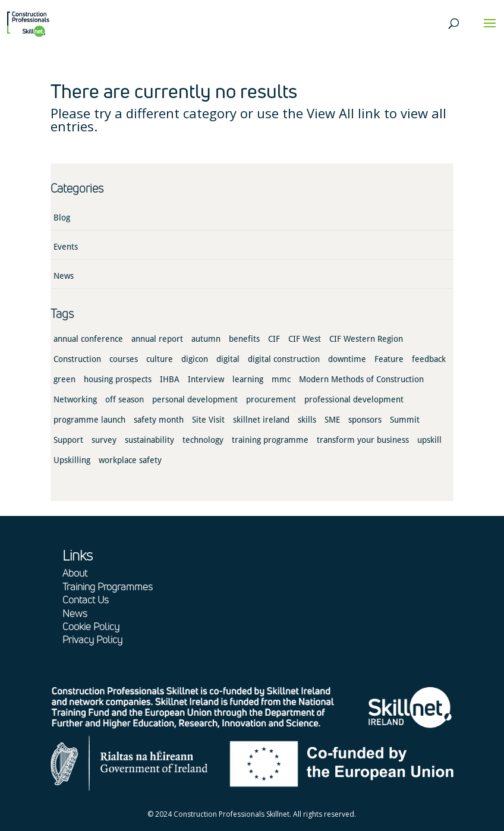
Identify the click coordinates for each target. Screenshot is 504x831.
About (75, 573)
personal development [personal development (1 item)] (195, 399)
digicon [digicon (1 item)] (195, 359)
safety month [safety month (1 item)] (159, 420)
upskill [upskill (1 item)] (429, 440)
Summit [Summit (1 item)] (405, 420)
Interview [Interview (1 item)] (206, 379)
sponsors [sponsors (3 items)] (365, 420)
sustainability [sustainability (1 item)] (149, 440)
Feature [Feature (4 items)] (389, 359)
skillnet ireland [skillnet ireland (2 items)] (261, 420)
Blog (62, 218)
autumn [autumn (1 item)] (206, 339)
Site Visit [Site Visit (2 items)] (208, 420)
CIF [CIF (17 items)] (274, 339)
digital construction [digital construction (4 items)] (284, 359)
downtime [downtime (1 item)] (347, 359)
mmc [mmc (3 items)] (281, 379)
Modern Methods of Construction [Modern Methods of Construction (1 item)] (361, 379)
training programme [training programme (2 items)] (270, 440)
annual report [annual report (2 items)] (157, 339)
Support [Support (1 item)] (68, 440)
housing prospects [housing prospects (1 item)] (118, 379)
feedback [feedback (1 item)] (429, 359)
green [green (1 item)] (64, 379)
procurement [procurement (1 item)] (271, 399)
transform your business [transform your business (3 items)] (363, 440)
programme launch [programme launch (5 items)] (89, 420)
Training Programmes (108, 586)
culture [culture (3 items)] (160, 359)
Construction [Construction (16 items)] (77, 359)
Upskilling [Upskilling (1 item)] (72, 460)
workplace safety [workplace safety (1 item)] (130, 460)
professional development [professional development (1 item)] (354, 399)
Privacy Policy (92, 639)
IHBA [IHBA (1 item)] (170, 379)
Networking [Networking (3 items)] (75, 399)
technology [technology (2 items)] (203, 440)
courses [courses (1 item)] (124, 359)
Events (66, 247)
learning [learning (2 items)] (248, 379)
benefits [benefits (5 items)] (244, 339)
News (64, 276)
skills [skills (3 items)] (307, 420)
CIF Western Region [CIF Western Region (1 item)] (366, 339)
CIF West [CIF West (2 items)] (305, 339)
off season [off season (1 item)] (125, 399)
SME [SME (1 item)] (332, 420)
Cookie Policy (91, 626)
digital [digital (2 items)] (228, 359)
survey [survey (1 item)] (104, 440)
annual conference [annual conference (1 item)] (88, 339)
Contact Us (86, 599)
